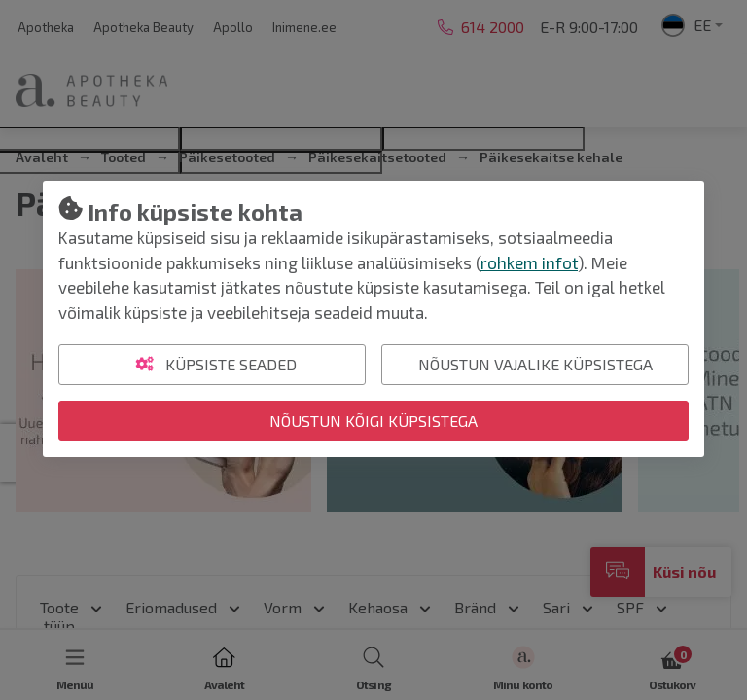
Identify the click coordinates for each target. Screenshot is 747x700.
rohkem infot (529, 262)
